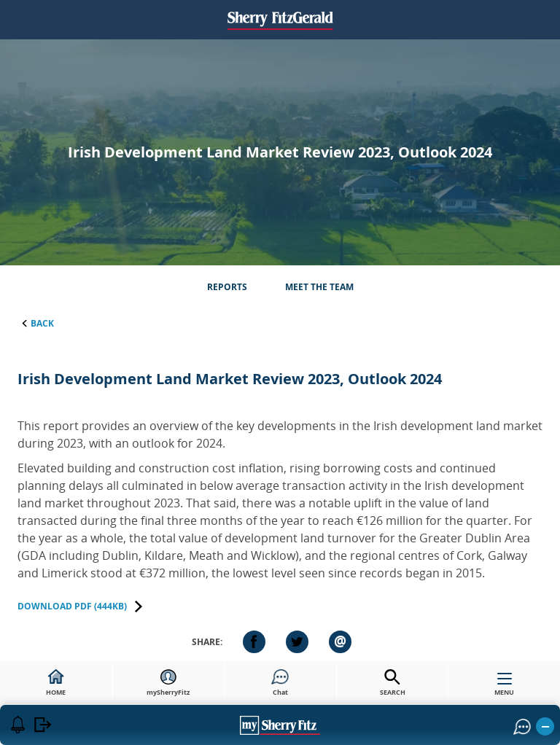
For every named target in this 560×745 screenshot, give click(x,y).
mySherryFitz (168, 683)
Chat (280, 683)
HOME (56, 683)
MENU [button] (504, 687)
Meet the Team (319, 287)
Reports (227, 287)
